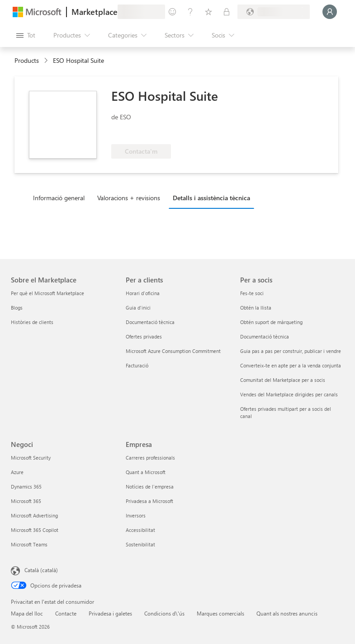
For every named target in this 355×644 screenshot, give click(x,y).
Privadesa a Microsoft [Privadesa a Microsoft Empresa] (149, 501)
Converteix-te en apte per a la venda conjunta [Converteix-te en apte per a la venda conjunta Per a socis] (291, 365)
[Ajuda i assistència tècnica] (190, 12)
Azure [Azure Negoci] (17, 472)
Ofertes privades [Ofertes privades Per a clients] (144, 336)
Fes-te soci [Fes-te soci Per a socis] (252, 293)
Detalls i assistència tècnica (211, 198)
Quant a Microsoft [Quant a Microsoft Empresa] (146, 472)
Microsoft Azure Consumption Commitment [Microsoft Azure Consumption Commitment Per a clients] (173, 351)
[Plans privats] (227, 12)
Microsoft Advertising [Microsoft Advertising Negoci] (34, 515)
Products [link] (27, 60)
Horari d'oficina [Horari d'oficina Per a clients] (143, 293)
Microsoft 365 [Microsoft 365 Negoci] (26, 501)
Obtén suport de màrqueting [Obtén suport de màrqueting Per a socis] (271, 322)
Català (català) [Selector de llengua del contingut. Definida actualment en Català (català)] (41, 570)
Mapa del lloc (27, 613)
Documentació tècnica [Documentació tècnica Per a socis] (265, 336)
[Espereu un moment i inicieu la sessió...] (330, 12)
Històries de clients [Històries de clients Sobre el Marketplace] (32, 322)
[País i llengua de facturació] (274, 12)
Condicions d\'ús (164, 613)
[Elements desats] (208, 12)
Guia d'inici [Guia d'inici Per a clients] (138, 308)
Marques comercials (220, 613)
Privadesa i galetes (110, 613)
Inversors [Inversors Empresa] (136, 515)
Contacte (66, 613)
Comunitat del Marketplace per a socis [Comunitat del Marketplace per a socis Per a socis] (283, 380)
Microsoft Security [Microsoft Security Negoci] (31, 458)
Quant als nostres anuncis (287, 613)
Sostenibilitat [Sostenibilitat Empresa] (140, 544)
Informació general (59, 198)
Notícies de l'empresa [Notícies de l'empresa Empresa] (150, 487)
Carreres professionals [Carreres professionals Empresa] (150, 458)
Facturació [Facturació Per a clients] (137, 365)
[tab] (61, 197)
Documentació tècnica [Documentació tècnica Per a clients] (150, 322)
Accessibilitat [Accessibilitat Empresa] (140, 530)
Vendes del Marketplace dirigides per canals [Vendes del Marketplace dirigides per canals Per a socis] (289, 394)
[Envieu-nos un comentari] (172, 12)
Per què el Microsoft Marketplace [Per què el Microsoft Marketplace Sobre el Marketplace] (47, 293)
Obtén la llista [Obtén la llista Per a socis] (256, 308)
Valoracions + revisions (129, 198)
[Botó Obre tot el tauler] (26, 35)
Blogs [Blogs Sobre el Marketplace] (17, 308)
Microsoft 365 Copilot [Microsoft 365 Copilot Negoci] (35, 530)
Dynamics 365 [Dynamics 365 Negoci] (26, 487)
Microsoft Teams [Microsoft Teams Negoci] (29, 544)
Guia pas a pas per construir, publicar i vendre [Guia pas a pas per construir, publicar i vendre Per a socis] (291, 351)
